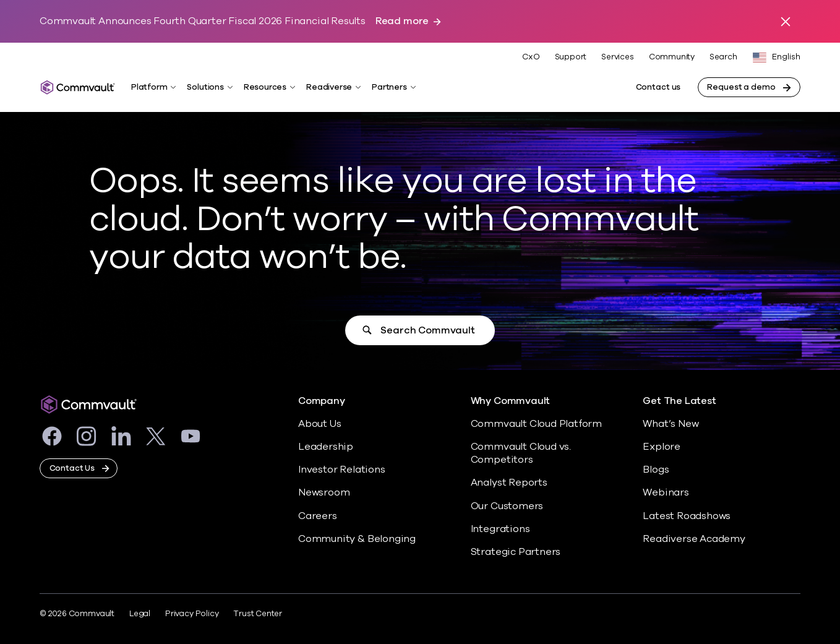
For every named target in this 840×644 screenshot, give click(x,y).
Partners (389, 87)
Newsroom (324, 492)
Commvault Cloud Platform (536, 424)
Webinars (666, 492)
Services (617, 57)
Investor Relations (342, 470)
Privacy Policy (192, 614)
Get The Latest (679, 401)
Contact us (658, 87)
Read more (402, 21)
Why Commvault (511, 401)
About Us (319, 424)
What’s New (671, 424)
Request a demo (741, 87)
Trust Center (258, 614)
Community (672, 57)
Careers (318, 516)
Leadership (326, 447)
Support (571, 57)
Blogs (656, 470)
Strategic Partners (516, 552)
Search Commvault (427, 330)
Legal (140, 614)
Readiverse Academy (694, 539)
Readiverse (329, 87)
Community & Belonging (357, 539)
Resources (265, 87)
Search (723, 57)
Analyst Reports (509, 483)
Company (322, 401)
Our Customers (507, 506)
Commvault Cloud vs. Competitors (521, 453)
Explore (662, 447)
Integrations (500, 529)
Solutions (205, 87)
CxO (531, 57)
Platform (149, 87)
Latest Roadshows (687, 516)
